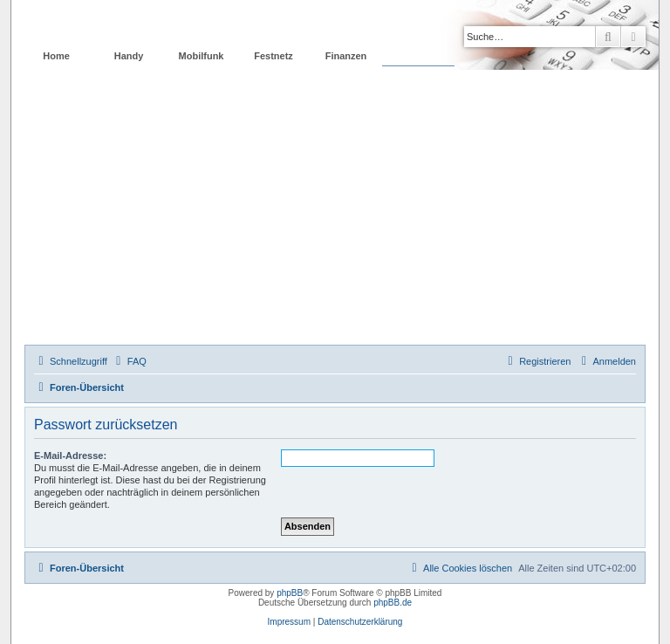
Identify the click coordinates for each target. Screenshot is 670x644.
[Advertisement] (335, 214)
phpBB (290, 593)
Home (56, 56)
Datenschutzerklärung (360, 622)
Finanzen (346, 56)
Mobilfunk (202, 56)
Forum (418, 56)
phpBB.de (393, 603)
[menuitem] (129, 361)
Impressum (289, 622)
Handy (129, 56)
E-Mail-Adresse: (70, 456)
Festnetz (273, 56)
